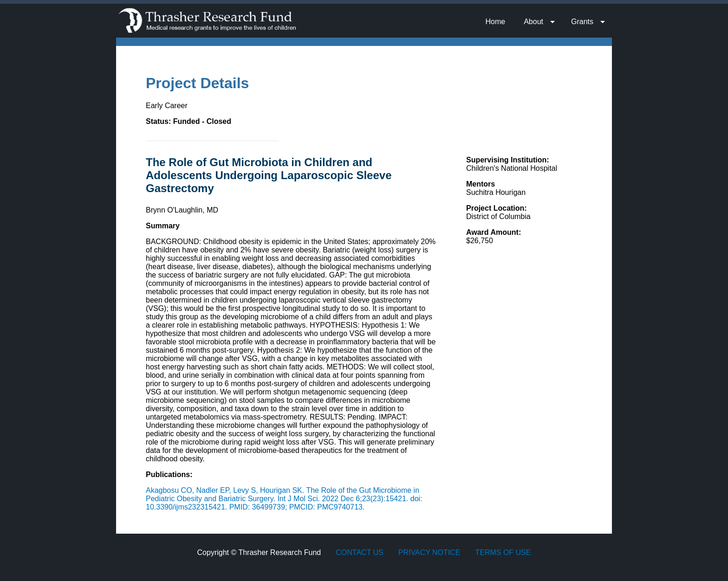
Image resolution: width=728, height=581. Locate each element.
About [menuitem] (533, 22)
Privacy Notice (429, 552)
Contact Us (360, 552)
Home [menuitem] (495, 22)
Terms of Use (503, 552)
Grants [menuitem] (582, 22)
